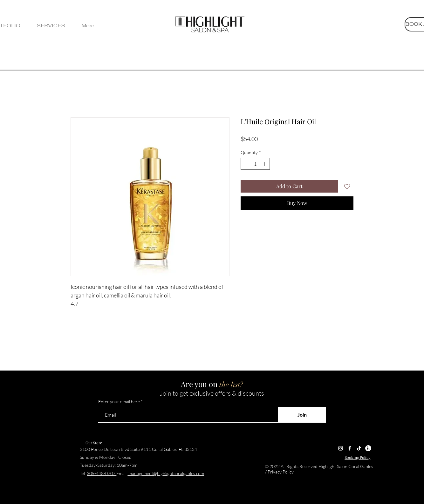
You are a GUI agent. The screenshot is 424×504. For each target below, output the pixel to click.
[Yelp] (368, 448)
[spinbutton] (255, 164)
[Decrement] (246, 164)
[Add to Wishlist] (347, 186)
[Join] (302, 415)
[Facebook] (350, 448)
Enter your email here (119, 402)
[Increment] (265, 164)
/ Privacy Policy (279, 472)
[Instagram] (341, 448)
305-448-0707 (102, 473)
